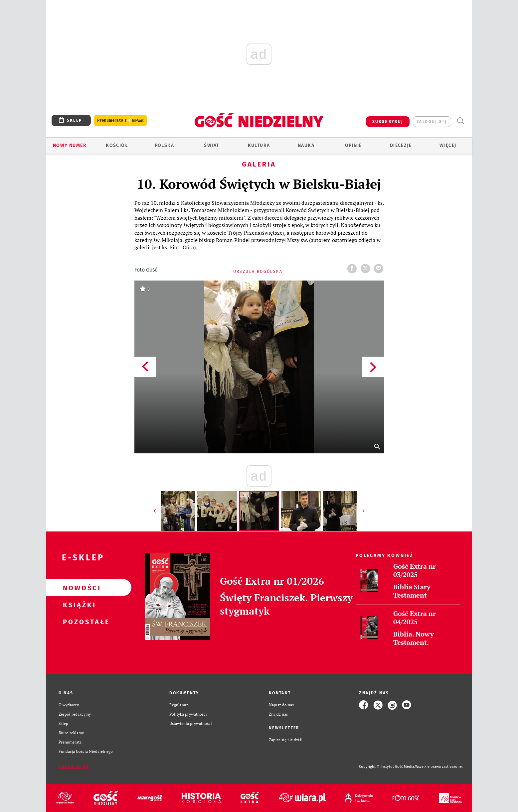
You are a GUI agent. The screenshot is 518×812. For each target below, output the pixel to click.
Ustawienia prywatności (191, 723)
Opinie (353, 145)
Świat (211, 145)
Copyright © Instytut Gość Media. (387, 767)
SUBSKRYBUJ (388, 122)
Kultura (259, 145)
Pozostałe (78, 622)
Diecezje (401, 145)
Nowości (78, 588)
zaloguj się (432, 122)
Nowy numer (70, 145)
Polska (164, 145)
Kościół (117, 145)
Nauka (306, 145)
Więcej (448, 145)
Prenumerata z (120, 120)
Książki (78, 605)
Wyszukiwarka (461, 121)
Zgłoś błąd (74, 767)
